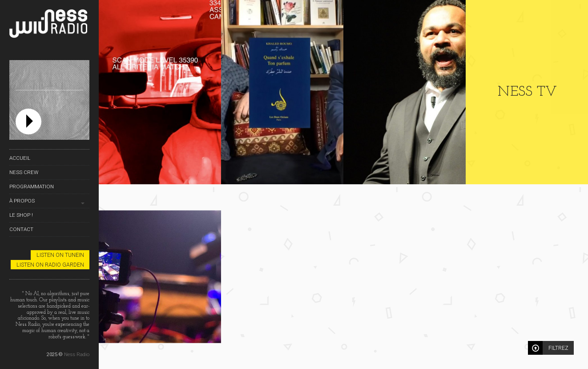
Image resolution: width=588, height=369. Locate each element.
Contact (21, 229)
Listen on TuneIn (60, 255)
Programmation (32, 187)
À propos (22, 201)
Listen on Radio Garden (50, 265)
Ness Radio (77, 354)
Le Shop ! (21, 215)
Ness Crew (24, 172)
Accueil (20, 158)
